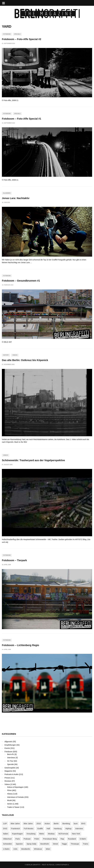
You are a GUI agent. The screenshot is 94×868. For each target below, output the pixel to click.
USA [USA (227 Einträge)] (15, 849)
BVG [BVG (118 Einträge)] (83, 823)
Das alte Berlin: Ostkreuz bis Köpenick (25, 360)
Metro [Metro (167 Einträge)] (42, 834)
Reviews (8, 781)
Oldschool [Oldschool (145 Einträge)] (7, 839)
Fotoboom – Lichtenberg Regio (21, 645)
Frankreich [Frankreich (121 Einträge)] (16, 829)
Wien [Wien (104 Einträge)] (48, 849)
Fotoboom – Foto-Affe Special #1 (22, 119)
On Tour (10, 761)
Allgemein (7, 193)
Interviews (11, 758)
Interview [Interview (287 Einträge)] (79, 829)
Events (7, 748)
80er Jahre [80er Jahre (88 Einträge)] (15, 823)
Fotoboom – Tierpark (14, 560)
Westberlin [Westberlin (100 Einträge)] (26, 849)
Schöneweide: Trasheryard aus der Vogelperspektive (33, 460)
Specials (17, 34)
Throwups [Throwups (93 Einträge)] (75, 844)
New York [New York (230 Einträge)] (76, 834)
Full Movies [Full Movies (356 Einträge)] (29, 829)
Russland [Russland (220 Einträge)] (72, 839)
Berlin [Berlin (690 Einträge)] (56, 823)
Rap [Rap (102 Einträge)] (62, 839)
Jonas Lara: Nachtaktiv (16, 198)
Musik (10, 800)
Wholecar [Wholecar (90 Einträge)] (38, 849)
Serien (10, 804)
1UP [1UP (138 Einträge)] (5, 823)
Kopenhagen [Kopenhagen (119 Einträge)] (17, 834)
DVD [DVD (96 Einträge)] (5, 829)
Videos (15, 355)
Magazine (8, 771)
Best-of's (11, 754)
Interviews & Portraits (15, 797)
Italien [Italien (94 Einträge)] (6, 834)
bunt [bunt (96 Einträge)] (76, 823)
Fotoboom (7, 34)
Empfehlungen (10, 745)
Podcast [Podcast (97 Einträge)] (27, 839)
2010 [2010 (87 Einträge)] (39, 823)
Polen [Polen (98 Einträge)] (37, 839)
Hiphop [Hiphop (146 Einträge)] (68, 829)
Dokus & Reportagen (15, 787)
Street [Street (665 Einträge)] (55, 844)
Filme (9, 790)
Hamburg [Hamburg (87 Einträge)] (58, 829)
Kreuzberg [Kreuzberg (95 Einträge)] (31, 834)
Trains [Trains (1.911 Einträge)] (86, 844)
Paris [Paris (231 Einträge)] (18, 839)
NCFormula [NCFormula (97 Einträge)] (63, 834)
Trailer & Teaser (13, 807)
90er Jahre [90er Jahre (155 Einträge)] (28, 823)
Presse (7, 778)
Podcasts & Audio (11, 774)
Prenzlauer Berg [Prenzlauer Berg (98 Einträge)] (50, 839)
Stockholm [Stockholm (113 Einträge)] (45, 844)
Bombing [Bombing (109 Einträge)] (66, 823)
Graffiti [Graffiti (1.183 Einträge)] (40, 829)
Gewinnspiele (10, 768)
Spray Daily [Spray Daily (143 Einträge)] (32, 844)
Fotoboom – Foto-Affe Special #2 (22, 39)
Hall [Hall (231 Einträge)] (48, 829)
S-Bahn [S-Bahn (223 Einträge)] (83, 839)
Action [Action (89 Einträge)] (47, 823)
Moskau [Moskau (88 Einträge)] (51, 834)
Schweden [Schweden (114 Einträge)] (8, 844)
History (6, 355)
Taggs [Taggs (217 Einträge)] (64, 844)
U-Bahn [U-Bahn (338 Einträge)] (6, 849)
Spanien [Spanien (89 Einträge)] (19, 844)
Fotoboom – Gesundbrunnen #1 (21, 281)
